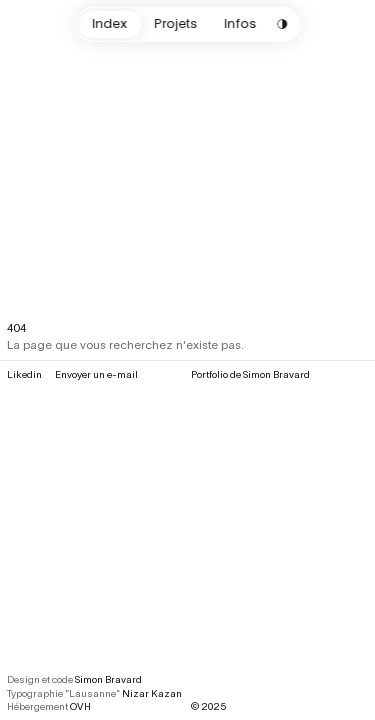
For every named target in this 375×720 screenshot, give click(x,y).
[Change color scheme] (282, 24)
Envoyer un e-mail (96, 374)
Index (109, 23)
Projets (175, 23)
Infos (240, 23)
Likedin (24, 374)
